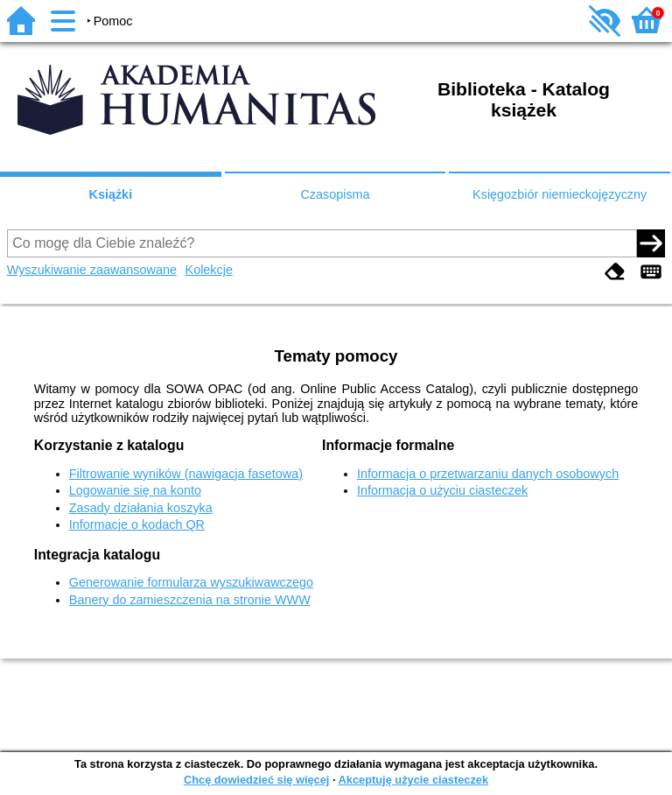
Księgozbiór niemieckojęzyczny (560, 194)
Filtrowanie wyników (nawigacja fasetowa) (186, 474)
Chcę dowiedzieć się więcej (256, 780)
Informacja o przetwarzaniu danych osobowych (488, 474)
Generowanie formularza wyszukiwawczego (191, 582)
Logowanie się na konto (135, 490)
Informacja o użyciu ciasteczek (442, 490)
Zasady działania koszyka (141, 508)
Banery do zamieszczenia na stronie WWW (190, 600)
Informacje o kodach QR (137, 524)
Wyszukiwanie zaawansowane (92, 270)
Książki (111, 194)
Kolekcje (209, 270)
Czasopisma (335, 194)
